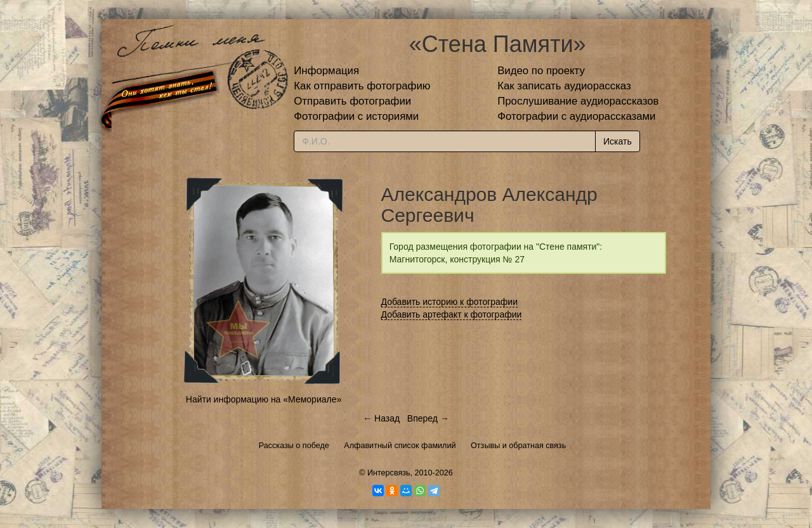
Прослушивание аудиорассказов (578, 101)
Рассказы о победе (294, 446)
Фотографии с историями (356, 116)
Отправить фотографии (352, 101)
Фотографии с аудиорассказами (576, 116)
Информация (326, 71)
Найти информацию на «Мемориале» (264, 399)
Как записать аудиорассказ (564, 86)
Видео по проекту (541, 71)
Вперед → (428, 418)
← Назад (381, 418)
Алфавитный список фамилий (400, 446)
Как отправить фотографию (362, 86)
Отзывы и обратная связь (518, 446)
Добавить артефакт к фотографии (452, 314)
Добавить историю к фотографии (450, 302)
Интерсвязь (389, 473)
